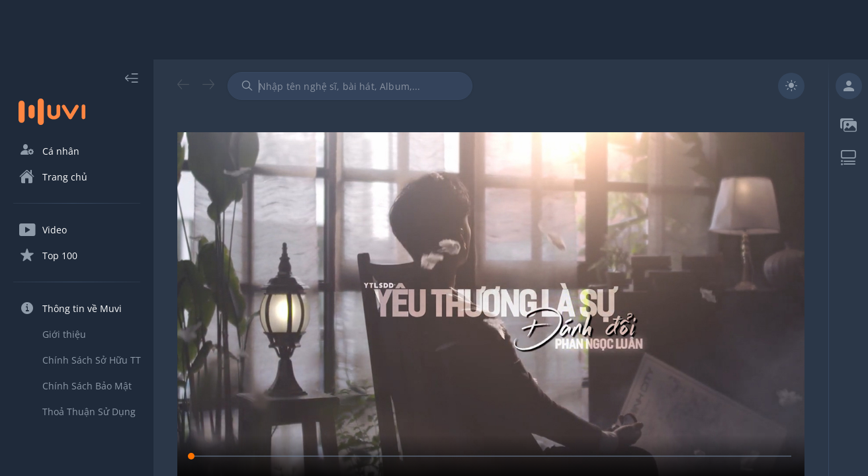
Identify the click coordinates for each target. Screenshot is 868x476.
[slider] (491, 456)
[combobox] (350, 86)
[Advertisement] (434, 30)
